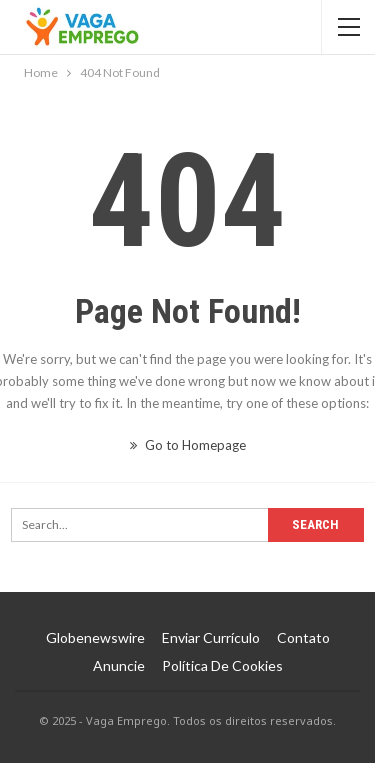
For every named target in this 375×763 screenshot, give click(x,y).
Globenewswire (95, 637)
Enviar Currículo (211, 637)
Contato (303, 637)
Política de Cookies (222, 665)
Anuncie (119, 665)
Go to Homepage (188, 445)
